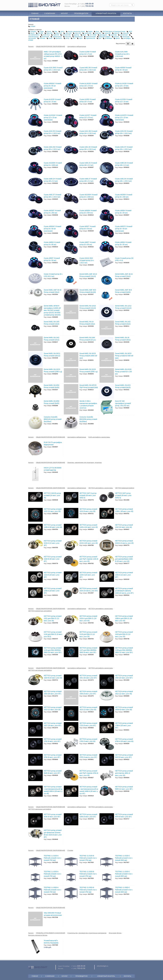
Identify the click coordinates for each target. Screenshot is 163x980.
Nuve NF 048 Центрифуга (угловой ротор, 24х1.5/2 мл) (123, 403)
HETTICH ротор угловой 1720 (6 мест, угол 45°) (88, 724)
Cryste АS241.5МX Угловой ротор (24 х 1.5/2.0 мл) (87, 260)
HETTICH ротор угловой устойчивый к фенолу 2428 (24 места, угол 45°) (124, 591)
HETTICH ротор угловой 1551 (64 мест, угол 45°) (88, 677)
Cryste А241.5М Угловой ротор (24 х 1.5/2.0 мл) (88, 132)
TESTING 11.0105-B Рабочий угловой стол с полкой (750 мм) (88, 858)
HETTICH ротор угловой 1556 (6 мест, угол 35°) (88, 693)
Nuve (97, 32)
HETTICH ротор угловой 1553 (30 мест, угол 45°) (53, 693)
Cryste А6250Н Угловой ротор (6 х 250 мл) (124, 196)
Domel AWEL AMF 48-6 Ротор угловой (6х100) (88, 291)
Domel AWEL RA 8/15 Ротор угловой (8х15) (123, 386)
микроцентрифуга (104, 37)
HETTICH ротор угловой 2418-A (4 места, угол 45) (124, 542)
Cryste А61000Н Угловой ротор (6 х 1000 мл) (88, 196)
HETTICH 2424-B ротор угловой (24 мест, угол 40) (52, 495)
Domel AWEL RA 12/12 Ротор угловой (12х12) (123, 307)
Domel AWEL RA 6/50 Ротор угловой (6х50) (52, 386)
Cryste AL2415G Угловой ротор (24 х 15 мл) (124, 85)
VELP (129, 32)
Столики (70, 850)
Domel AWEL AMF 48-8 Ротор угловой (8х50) (123, 291)
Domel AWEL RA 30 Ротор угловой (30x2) (123, 339)
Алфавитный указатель (106, 13)
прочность (58, 38)
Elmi (55, 32)
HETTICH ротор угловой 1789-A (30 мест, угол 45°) (124, 725)
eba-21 (32, 33)
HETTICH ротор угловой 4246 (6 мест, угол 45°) (53, 816)
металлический (90, 37)
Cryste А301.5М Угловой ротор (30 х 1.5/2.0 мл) (53, 148)
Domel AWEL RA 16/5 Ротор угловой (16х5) (52, 323)
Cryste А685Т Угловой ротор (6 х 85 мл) (87, 243)
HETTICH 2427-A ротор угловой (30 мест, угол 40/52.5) (88, 495)
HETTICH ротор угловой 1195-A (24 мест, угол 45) (89, 526)
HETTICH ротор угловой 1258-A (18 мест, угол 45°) (53, 591)
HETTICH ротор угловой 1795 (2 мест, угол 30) (88, 740)
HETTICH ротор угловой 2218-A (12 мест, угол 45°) (53, 543)
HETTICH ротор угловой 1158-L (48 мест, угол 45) (124, 510)
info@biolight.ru (103, 966)
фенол (117, 38)
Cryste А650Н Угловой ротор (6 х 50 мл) (123, 212)
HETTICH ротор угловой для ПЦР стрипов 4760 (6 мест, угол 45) (89, 773)
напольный (125, 37)
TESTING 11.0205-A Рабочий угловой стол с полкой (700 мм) (52, 874)
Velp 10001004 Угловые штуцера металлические (53, 914)
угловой (32, 26)
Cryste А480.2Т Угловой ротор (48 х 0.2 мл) (88, 180)
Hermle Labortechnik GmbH (75, 32)
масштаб (67, 37)
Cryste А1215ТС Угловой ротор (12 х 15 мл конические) (124, 118)
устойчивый (108, 38)
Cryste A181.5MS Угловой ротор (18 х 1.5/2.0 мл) (53, 69)
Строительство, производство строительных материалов (87, 933)
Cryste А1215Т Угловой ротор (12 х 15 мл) (88, 116)
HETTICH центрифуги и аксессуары (101, 488)
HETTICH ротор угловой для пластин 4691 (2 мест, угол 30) (124, 773)
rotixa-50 (116, 33)
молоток (116, 37)
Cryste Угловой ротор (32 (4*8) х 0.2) (124, 259)
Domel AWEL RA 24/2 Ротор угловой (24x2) (123, 323)
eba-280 (40, 33)
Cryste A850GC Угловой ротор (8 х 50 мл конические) (52, 86)
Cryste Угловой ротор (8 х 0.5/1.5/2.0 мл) (53, 275)
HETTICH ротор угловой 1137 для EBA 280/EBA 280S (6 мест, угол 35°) (88, 650)
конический (45, 37)
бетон (84, 35)
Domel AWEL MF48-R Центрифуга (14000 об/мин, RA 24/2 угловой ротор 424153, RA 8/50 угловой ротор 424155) (52, 310)
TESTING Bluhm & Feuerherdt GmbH (113, 32)
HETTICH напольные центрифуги (40, 809)
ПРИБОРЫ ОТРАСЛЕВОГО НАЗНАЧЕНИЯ (51, 933)
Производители (81, 13)
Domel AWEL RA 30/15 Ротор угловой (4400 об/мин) (88, 356)
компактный (123, 35)
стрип (80, 38)
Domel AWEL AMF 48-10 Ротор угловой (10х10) (88, 275)
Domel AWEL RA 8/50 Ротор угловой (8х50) (52, 402)
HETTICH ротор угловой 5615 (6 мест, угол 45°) (124, 756)
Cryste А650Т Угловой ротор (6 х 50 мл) (87, 228)
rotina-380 (97, 33)
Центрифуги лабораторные (77, 46)
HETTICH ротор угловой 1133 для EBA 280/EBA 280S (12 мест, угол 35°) (53, 650)
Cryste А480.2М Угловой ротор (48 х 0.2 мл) (124, 164)
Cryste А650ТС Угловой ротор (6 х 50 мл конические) (124, 229)
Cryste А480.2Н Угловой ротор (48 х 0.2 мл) (53, 180)
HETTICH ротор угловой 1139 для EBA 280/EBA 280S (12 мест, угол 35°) (124, 650)
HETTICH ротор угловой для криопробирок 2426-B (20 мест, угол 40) (124, 559)
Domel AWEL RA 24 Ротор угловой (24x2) (87, 323)
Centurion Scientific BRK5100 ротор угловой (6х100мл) (53, 419)
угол (99, 38)
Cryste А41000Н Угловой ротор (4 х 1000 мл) (53, 164)
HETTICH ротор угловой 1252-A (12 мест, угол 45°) (124, 575)
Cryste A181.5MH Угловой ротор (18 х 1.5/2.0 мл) (122, 54)
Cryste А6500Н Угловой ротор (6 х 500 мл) (88, 212)
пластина (41, 38)
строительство (90, 38)
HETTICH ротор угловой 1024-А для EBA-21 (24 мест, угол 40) (88, 618)
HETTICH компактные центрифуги (40, 611)
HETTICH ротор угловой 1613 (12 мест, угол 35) (53, 708)
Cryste (41, 32)
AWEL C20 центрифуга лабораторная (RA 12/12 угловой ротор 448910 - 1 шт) (53, 55)
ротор (67, 38)
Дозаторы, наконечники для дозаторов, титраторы (85, 462)
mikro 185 (49, 33)
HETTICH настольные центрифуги (40, 670)
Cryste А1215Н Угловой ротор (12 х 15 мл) (124, 100)
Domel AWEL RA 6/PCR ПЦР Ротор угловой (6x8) (89, 386)
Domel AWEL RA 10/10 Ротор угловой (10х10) (88, 307)
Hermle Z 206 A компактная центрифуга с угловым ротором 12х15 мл (88, 404)
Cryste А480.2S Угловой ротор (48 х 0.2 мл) (88, 164)
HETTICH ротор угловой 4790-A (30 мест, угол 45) (124, 740)
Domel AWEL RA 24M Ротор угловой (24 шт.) (88, 339)
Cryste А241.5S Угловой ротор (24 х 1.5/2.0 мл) (53, 132)
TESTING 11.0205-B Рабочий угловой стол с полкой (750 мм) (88, 874)
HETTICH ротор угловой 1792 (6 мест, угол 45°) (53, 740)
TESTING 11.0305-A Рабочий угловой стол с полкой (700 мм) (52, 890)
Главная (35, 13)
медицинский (78, 37)
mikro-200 (68, 33)
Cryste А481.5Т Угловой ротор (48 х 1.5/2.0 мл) (52, 196)
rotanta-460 (87, 33)
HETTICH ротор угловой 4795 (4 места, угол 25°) (88, 756)
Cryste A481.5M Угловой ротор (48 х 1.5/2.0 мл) (88, 69)
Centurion (32, 32)
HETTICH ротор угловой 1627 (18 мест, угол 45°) (53, 724)
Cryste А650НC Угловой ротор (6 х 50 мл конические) (52, 229)
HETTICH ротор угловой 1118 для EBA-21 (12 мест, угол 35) (88, 634)
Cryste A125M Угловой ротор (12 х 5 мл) (88, 53)
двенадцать (103, 35)
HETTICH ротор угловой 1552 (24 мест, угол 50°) (124, 677)
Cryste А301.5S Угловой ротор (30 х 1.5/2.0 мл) (124, 132)
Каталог (64, 13)
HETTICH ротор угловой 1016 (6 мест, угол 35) (88, 510)
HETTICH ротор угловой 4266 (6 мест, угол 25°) (88, 816)
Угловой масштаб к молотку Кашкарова (51, 942)
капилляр (113, 35)
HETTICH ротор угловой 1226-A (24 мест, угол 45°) (88, 575)
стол (73, 38)
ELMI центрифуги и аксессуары (99, 437)
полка (50, 38)
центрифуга (126, 38)
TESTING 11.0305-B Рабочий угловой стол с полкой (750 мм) (88, 890)
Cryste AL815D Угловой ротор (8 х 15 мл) (52, 100)
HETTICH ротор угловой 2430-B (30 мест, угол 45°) (53, 559)
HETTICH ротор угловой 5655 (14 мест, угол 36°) (124, 788)
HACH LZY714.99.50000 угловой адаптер (53, 469)
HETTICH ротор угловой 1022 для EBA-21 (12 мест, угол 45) (53, 618)
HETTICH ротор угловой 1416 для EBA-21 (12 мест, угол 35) (124, 634)
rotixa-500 (125, 33)
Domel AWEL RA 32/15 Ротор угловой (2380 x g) (53, 370)
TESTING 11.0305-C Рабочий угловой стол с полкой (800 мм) (124, 890)
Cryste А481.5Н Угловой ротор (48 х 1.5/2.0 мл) (124, 180)
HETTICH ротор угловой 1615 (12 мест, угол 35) (88, 708)
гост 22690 (92, 35)
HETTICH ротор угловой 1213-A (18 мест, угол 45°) (53, 575)
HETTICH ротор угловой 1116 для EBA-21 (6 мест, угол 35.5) (53, 634)
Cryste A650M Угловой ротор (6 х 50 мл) (123, 69)
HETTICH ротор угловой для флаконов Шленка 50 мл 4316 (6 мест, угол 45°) (53, 834)
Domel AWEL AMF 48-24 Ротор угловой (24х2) (124, 275)
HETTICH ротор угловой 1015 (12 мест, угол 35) (53, 510)
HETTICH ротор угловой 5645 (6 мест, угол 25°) (53, 772)
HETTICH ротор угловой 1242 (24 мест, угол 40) (124, 526)
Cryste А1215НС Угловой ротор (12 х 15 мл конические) (53, 118)
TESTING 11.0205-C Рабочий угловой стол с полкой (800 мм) (124, 874)
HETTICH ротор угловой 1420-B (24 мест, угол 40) (53, 677)
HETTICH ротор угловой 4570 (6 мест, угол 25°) (124, 816)
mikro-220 (77, 33)
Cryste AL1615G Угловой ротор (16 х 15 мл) (88, 85)
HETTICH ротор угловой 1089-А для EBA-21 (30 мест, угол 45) (124, 618)
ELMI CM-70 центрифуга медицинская (53, 443)
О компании (50, 13)
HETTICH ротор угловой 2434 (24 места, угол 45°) (89, 590)
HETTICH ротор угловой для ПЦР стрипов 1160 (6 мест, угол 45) (89, 559)
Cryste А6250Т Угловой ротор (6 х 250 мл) (52, 212)
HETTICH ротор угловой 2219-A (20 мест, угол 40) (89, 542)
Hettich (89, 32)
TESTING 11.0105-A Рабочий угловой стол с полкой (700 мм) (52, 858)
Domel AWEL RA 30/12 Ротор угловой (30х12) (52, 355)
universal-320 (66, 35)
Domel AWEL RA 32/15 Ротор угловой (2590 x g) (89, 370)
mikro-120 (58, 33)
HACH (62, 32)
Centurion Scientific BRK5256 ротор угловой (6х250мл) (88, 419)
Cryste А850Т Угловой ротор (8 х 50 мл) (52, 259)
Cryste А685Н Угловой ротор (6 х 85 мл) (52, 243)
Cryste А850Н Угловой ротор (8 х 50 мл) (123, 243)
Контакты (127, 13)
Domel (48, 32)
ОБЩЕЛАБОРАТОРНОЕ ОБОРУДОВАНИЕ (50, 46)
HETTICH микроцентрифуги (125, 488)
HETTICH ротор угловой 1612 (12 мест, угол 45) (124, 693)
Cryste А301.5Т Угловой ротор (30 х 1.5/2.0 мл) (124, 148)
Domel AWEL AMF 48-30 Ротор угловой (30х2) (53, 291)
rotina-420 (107, 33)
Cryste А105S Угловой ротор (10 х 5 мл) (87, 100)
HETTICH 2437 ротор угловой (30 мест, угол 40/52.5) (123, 495)
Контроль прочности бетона (38, 935)
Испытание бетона (115, 933)
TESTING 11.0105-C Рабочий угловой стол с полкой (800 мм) (124, 858)
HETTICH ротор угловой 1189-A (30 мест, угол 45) (53, 526)
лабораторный (56, 37)
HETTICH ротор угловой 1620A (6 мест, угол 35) (124, 708)
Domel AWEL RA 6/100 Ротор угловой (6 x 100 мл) (123, 372)
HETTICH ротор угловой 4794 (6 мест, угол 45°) (53, 756)
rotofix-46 (55, 35)
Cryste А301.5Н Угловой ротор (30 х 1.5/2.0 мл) (88, 148)
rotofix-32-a (45, 35)
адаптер (76, 35)
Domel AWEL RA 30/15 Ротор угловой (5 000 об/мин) (124, 356)
